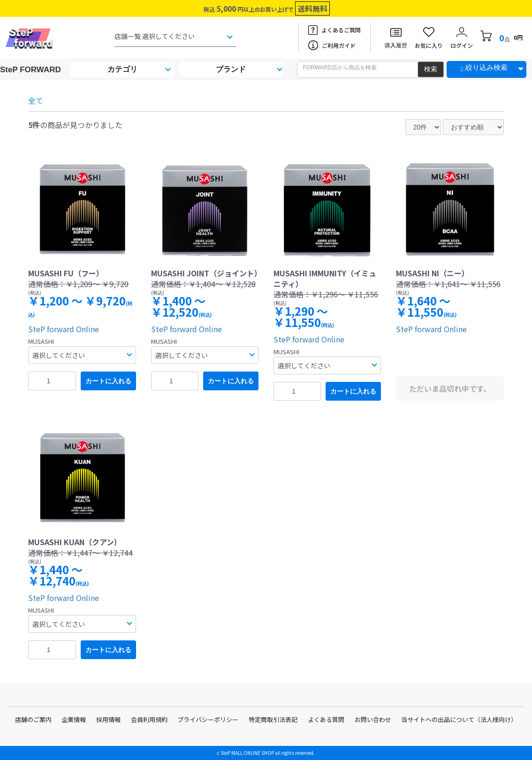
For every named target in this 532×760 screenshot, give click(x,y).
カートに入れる (108, 381)
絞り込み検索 (486, 67)
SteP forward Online (64, 329)
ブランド (231, 69)
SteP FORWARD (30, 70)
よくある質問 (326, 719)
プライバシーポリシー (208, 719)
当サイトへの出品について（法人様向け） (459, 719)
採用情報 (108, 719)
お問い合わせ (373, 719)
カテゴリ (122, 69)
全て (36, 100)
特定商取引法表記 (273, 719)
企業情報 (74, 719)
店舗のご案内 (33, 719)
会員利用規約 (149, 719)
